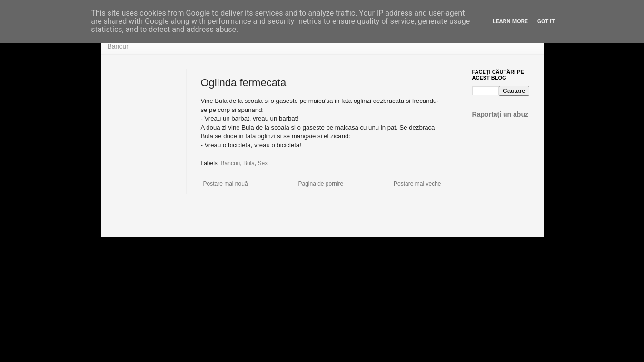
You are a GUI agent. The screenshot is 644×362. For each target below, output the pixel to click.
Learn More (510, 21)
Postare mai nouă (226, 184)
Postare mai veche (417, 184)
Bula (249, 163)
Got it (546, 21)
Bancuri (119, 46)
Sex (263, 163)
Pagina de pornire (321, 184)
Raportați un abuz (500, 114)
